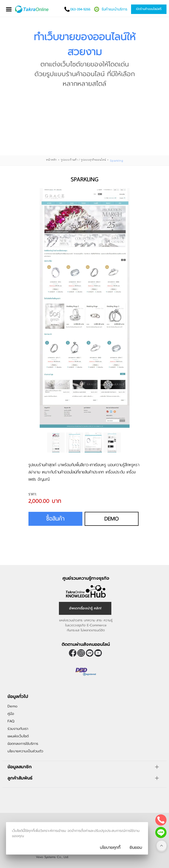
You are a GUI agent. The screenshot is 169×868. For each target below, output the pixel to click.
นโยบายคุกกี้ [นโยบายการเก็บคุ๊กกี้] (110, 848)
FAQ (11, 721)
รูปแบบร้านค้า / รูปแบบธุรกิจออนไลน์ (83, 160)
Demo (112, 519)
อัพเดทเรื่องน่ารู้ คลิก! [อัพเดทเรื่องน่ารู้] (85, 608)
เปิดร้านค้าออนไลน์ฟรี (149, 9)
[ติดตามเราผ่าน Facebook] (73, 653)
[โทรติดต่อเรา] (161, 820)
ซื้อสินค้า (55, 519)
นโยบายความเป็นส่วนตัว (25, 751)
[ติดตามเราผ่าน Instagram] (81, 653)
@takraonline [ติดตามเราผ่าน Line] (90, 653)
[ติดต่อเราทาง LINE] (161, 832)
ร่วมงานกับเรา (18, 729)
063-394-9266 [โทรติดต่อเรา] (80, 9)
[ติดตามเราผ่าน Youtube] (98, 653)
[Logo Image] (32, 9)
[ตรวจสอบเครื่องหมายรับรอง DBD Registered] (86, 677)
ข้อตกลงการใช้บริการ (23, 744)
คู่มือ (11, 714)
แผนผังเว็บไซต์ (18, 736)
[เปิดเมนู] (9, 9)
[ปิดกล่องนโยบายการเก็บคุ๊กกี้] (136, 848)
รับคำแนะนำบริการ (114, 9)
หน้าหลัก (51, 160)
